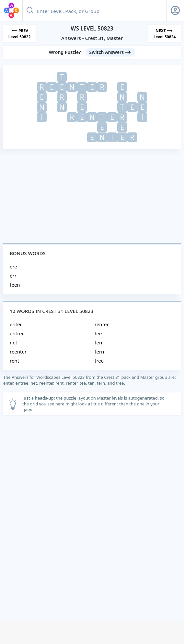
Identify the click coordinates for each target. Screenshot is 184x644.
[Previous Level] (19, 33)
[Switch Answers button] (110, 52)
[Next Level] (165, 33)
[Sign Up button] (175, 10)
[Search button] (30, 10)
